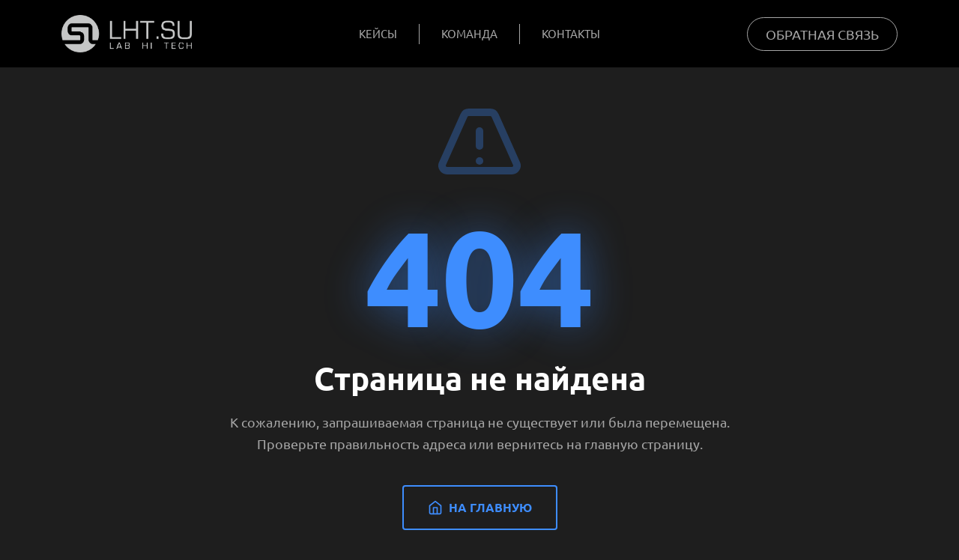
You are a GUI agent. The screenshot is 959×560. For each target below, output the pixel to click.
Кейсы (378, 33)
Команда (469, 33)
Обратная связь (822, 34)
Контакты (571, 33)
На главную (480, 507)
